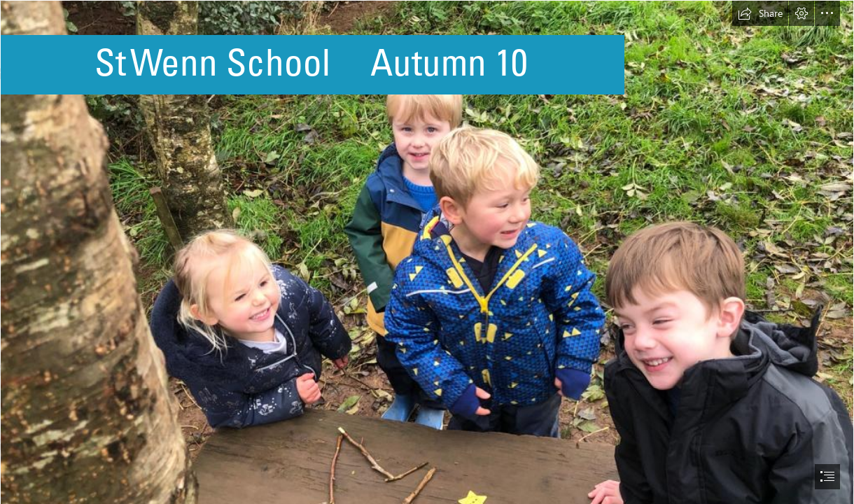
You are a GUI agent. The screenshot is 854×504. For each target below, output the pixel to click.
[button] (760, 13)
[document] (427, 252)
